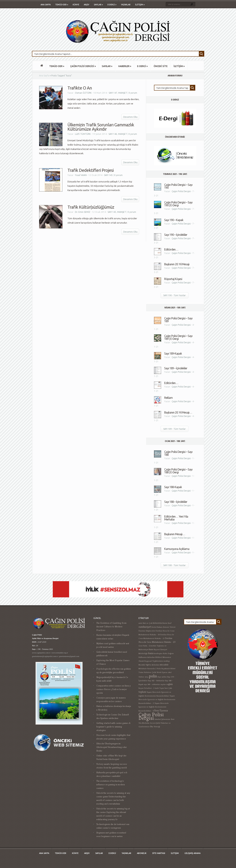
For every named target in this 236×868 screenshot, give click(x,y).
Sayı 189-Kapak (173, 353)
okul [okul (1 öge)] (170, 672)
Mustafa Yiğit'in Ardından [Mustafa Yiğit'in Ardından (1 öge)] (149, 665)
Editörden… (171, 249)
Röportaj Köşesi (173, 279)
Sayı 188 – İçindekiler (176, 502)
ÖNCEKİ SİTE (161, 66)
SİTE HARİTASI (159, 853)
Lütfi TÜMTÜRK (83, 134)
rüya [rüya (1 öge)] (159, 677)
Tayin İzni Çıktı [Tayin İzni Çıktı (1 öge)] (166, 688)
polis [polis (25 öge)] (153, 676)
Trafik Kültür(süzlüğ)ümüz (91, 207)
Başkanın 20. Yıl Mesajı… (178, 412)
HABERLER (125, 66)
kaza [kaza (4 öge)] (151, 653)
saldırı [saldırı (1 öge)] (164, 677)
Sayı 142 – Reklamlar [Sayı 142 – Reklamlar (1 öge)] (156, 681)
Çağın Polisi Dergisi (181, 191)
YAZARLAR (126, 5)
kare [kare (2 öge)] (151, 649)
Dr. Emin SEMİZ (83, 212)
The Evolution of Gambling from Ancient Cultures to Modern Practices (111, 627)
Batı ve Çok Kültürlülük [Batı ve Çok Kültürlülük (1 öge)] (152, 623)
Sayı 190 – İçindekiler (176, 235)
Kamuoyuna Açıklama (177, 549)
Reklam (168, 398)
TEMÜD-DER (62, 5)
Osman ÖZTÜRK (83, 93)
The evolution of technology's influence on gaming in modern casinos (111, 785)
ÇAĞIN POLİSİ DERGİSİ (83, 66)
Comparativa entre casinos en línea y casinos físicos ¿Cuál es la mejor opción (114, 689)
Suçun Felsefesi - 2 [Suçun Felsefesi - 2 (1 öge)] (147, 688)
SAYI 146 (113, 134)
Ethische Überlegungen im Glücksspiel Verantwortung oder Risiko (112, 747)
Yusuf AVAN (81, 175)
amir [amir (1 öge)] (140, 623)
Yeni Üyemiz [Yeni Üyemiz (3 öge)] (161, 711)
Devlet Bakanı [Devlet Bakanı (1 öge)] (157, 627)
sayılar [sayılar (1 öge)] (163, 684)
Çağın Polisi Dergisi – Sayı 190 (178, 186)
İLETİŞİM (140, 5)
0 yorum (133, 93)
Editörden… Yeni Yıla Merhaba (176, 518)
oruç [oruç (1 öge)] (147, 677)
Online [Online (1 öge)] (141, 677)
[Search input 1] (116, 54)
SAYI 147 (113, 93)
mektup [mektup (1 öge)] (167, 661)
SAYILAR (98, 5)
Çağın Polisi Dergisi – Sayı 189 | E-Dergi (178, 337)
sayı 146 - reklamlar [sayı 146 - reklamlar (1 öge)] (152, 684)
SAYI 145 (108, 175)
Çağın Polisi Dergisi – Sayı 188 (178, 453)
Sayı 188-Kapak (173, 487)
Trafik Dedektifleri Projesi (91, 170)
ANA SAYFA (46, 5)
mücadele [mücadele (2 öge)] (164, 665)
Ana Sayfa (44, 76)
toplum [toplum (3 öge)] (142, 692)
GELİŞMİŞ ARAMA (192, 853)
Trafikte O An (80, 88)
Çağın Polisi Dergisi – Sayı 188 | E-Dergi (178, 471)
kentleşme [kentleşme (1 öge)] (158, 654)
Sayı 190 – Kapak (174, 220)
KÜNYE (76, 5)
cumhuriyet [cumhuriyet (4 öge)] (145, 627)
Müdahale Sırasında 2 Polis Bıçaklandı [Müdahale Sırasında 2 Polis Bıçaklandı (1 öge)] (154, 669)
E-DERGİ (112, 5)
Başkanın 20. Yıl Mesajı (177, 264)
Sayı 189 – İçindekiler (176, 368)
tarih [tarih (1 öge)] (157, 688)
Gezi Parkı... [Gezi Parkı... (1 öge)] (143, 646)
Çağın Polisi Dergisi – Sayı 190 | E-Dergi (178, 204)
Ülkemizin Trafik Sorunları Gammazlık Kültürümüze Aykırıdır (101, 127)
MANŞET (123, 93)
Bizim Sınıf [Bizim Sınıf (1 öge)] (167, 623)
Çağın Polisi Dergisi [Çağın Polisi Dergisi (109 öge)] (151, 716)
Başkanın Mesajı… (175, 534)
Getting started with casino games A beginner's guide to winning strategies (113, 727)
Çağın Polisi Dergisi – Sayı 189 (178, 320)
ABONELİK (142, 853)
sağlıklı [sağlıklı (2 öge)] (170, 684)
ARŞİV (87, 5)
